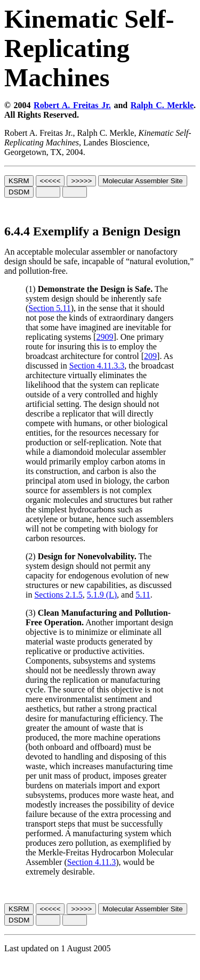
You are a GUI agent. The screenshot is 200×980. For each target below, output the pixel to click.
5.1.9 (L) (102, 595)
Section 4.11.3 (91, 862)
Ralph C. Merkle (162, 105)
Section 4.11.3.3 (97, 366)
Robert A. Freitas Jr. (72, 105)
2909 (105, 337)
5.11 (143, 595)
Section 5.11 (49, 308)
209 (150, 356)
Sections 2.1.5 (58, 595)
